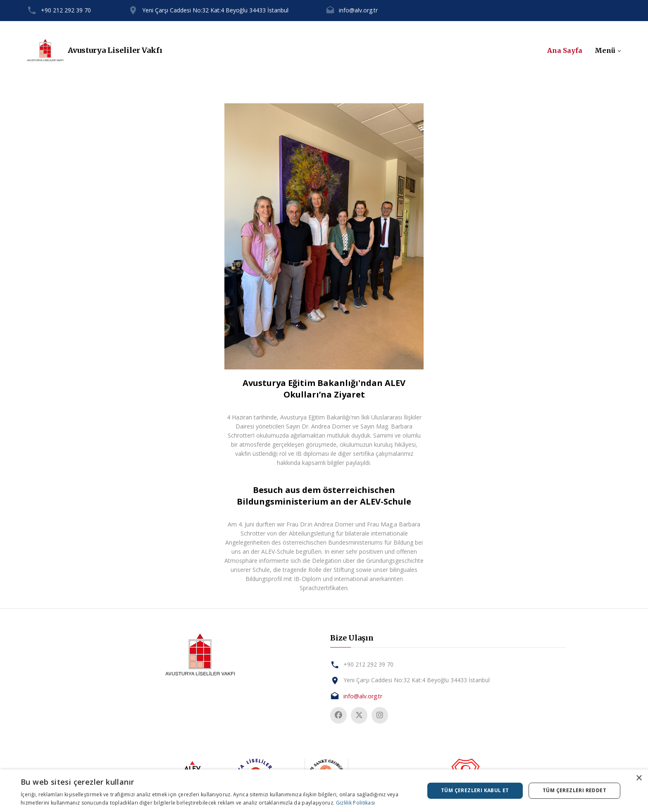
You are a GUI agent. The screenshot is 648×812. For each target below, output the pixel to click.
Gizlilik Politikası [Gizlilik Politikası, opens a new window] (356, 803)
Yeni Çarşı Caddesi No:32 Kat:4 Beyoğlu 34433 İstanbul (215, 10)
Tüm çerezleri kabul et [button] (475, 790)
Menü (605, 51)
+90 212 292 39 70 (66, 10)
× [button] (639, 778)
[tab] (200, 655)
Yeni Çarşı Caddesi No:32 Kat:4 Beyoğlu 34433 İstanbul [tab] (417, 680)
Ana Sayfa (565, 51)
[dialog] (324, 791)
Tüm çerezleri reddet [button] (574, 790)
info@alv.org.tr (358, 10)
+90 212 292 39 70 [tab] (368, 664)
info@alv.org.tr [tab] (363, 696)
